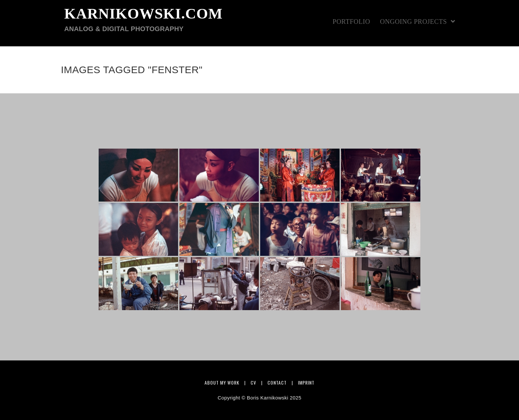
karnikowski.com (143, 19)
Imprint (306, 382)
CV (253, 382)
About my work (222, 382)
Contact (277, 382)
